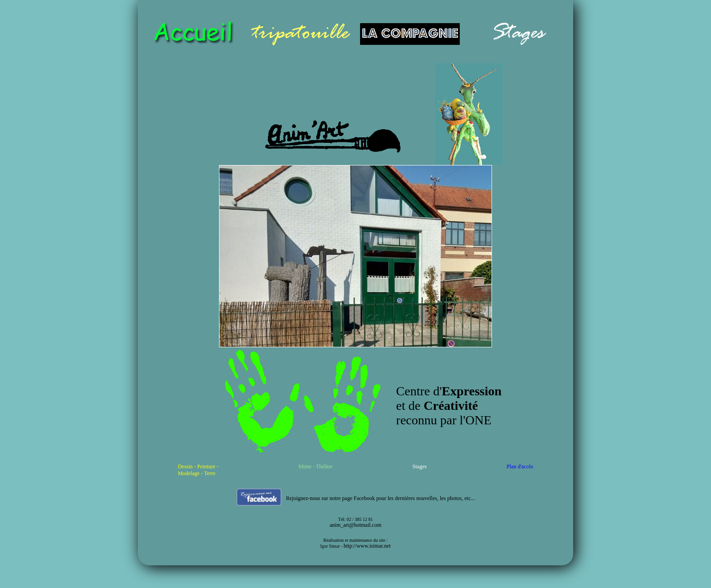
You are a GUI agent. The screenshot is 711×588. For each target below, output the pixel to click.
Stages (420, 467)
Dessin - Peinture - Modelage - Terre (198, 470)
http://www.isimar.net (367, 546)
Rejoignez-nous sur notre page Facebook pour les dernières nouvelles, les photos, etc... (381, 498)
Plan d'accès (520, 467)
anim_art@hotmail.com (355, 525)
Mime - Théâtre (315, 467)
